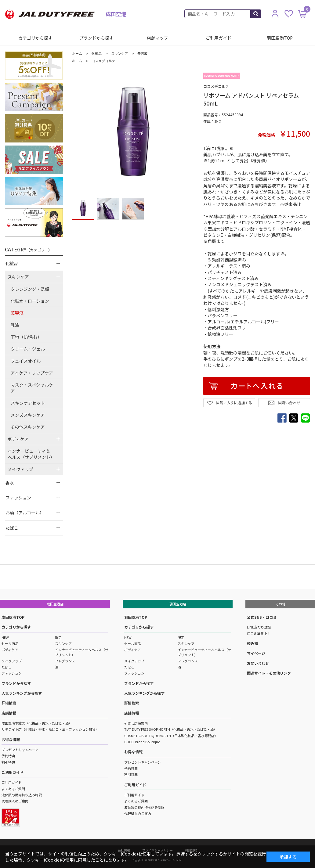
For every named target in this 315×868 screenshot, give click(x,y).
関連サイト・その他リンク (269, 673)
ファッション (12, 673)
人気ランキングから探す (22, 693)
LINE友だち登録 (259, 627)
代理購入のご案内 (15, 801)
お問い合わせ (258, 663)
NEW (5, 637)
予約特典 (8, 756)
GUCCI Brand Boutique (142, 742)
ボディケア (10, 650)
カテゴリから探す (35, 38)
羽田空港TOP (280, 38)
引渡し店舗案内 (136, 723)
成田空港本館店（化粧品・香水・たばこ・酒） (37, 723)
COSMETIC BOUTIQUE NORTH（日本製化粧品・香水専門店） (171, 736)
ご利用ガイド (219, 38)
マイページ (256, 653)
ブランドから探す (96, 38)
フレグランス (65, 661)
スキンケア (63, 643)
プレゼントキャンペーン (20, 750)
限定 (58, 637)
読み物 (252, 643)
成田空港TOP (13, 617)
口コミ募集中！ (259, 633)
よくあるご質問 (13, 789)
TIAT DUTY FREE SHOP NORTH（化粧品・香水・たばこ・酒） (171, 729)
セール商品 (10, 643)
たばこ (7, 667)
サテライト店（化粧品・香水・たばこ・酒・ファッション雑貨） (50, 729)
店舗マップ (157, 38)
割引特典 (8, 762)
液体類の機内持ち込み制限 (22, 795)
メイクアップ (12, 661)
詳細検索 (9, 703)
